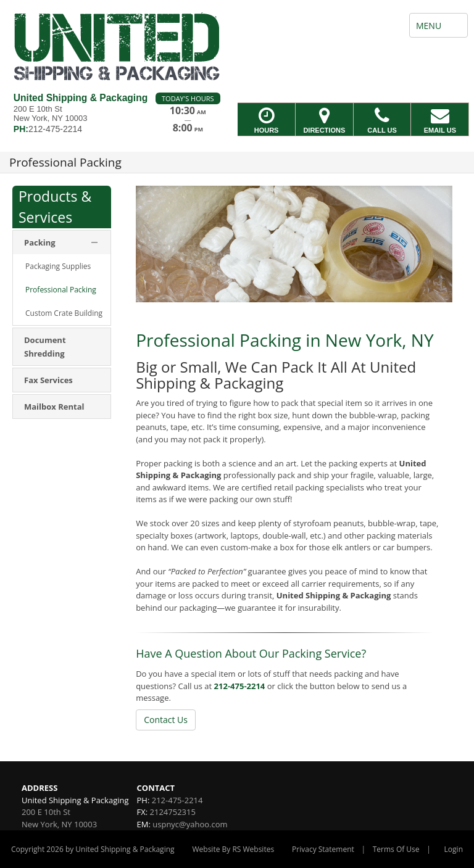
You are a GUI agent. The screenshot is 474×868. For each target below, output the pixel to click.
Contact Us (166, 720)
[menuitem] (62, 267)
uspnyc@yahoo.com (190, 824)
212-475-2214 (240, 686)
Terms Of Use (396, 849)
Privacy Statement (323, 849)
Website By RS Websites (233, 849)
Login (454, 849)
